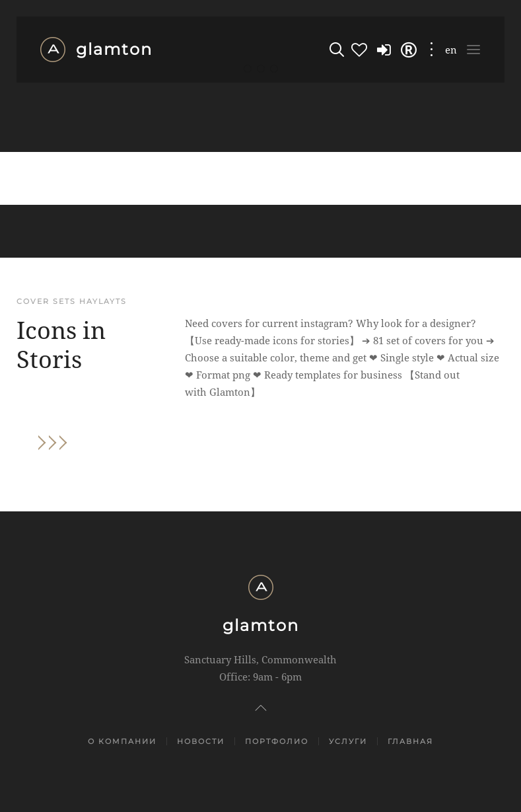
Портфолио (277, 741)
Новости (201, 741)
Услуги (348, 741)
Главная (410, 741)
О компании (122, 741)
